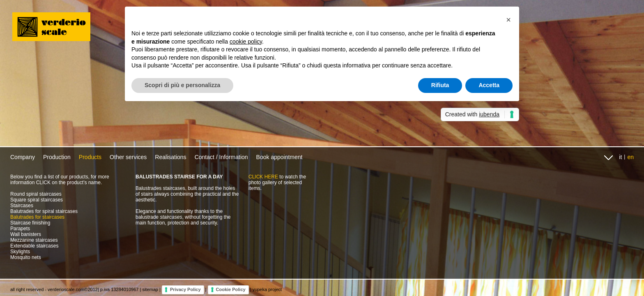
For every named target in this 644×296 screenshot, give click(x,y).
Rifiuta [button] (440, 85)
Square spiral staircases (37, 200)
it (620, 157)
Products (90, 157)
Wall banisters (26, 234)
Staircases (22, 206)
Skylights (20, 252)
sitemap (150, 289)
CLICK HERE (263, 177)
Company (23, 157)
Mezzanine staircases (34, 240)
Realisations (170, 157)
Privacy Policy (185, 289)
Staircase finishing (30, 223)
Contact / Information (221, 157)
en (630, 157)
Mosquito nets (26, 257)
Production (57, 157)
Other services (128, 157)
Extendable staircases (34, 246)
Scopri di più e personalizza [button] (182, 85)
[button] (508, 20)
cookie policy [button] (246, 42)
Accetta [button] (489, 85)
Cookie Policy (231, 289)
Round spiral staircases (36, 194)
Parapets (20, 229)
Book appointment (279, 157)
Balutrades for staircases (37, 217)
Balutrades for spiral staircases (44, 211)
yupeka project (267, 289)
